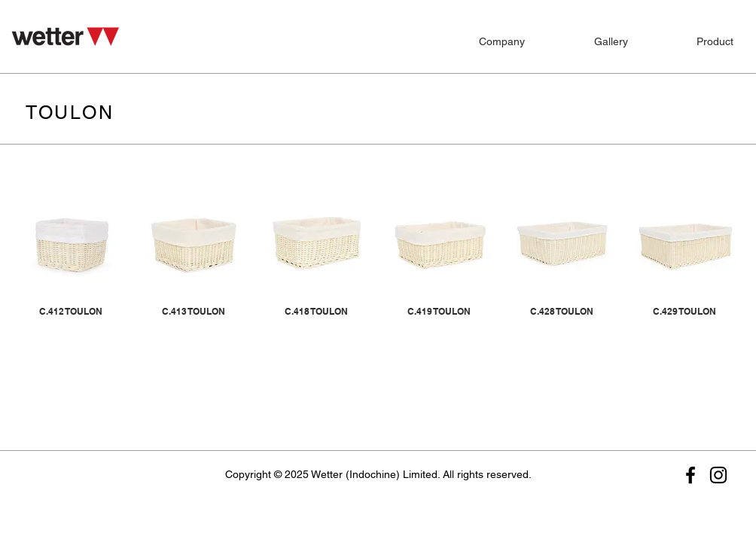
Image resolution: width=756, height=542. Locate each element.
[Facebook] (690, 475)
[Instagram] (718, 475)
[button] (694, 35)
